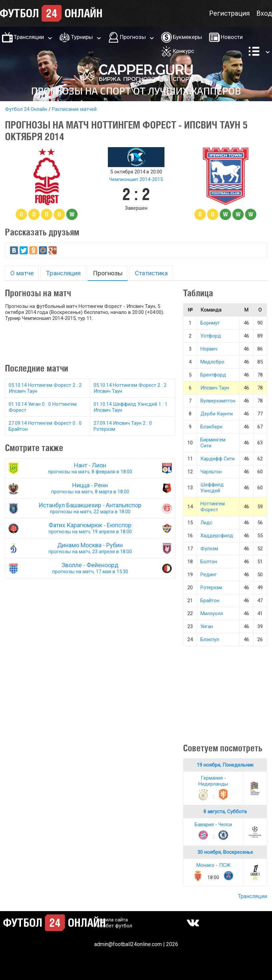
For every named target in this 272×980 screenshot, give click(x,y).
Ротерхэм (211, 588)
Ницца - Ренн (90, 488)
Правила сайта (111, 920)
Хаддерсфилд (217, 536)
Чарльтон (211, 472)
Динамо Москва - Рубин (90, 548)
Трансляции (29, 37)
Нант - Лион (90, 468)
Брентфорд (213, 375)
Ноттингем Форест (213, 507)
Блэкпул (210, 639)
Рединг (209, 575)
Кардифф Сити (218, 459)
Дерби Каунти (217, 414)
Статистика (151, 273)
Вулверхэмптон (218, 401)
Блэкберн (211, 427)
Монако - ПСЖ (213, 865)
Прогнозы (133, 37)
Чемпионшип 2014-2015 (136, 179)
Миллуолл (212, 613)
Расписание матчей (74, 109)
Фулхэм (209, 549)
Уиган (207, 626)
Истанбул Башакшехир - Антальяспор (90, 508)
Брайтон (210, 601)
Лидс (206, 523)
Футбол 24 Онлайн (26, 109)
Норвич (209, 349)
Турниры (82, 37)
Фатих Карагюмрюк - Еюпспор (90, 528)
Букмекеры (187, 37)
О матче (22, 273)
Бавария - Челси (213, 825)
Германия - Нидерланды (213, 781)
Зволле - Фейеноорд (90, 568)
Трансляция (63, 273)
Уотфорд (211, 336)
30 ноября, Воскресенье (225, 852)
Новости (232, 37)
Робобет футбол (113, 926)
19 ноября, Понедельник (225, 765)
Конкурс (183, 51)
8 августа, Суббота (225, 812)
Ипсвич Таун (215, 388)
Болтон (209, 562)
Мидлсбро (212, 362)
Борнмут (210, 323)
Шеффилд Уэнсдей (212, 488)
